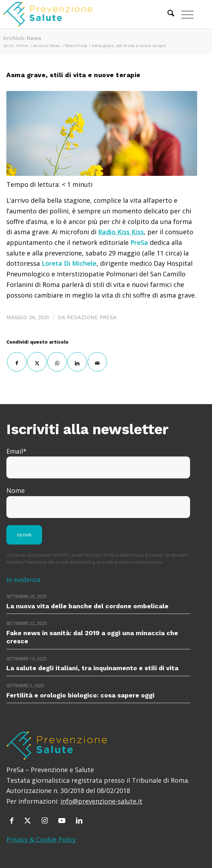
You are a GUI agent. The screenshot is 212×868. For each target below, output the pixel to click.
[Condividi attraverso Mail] (97, 362)
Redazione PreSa (92, 317)
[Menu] (184, 14)
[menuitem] (167, 14)
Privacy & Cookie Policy (41, 839)
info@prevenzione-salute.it (101, 801)
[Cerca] (167, 14)
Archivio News (22, 38)
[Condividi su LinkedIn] (77, 362)
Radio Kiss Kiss (121, 232)
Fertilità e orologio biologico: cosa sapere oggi (80, 695)
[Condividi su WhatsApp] (57, 362)
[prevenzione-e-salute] (79, 14)
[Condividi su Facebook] (17, 362)
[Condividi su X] (37, 362)
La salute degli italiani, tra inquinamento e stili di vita (92, 668)
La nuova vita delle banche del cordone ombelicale (87, 606)
